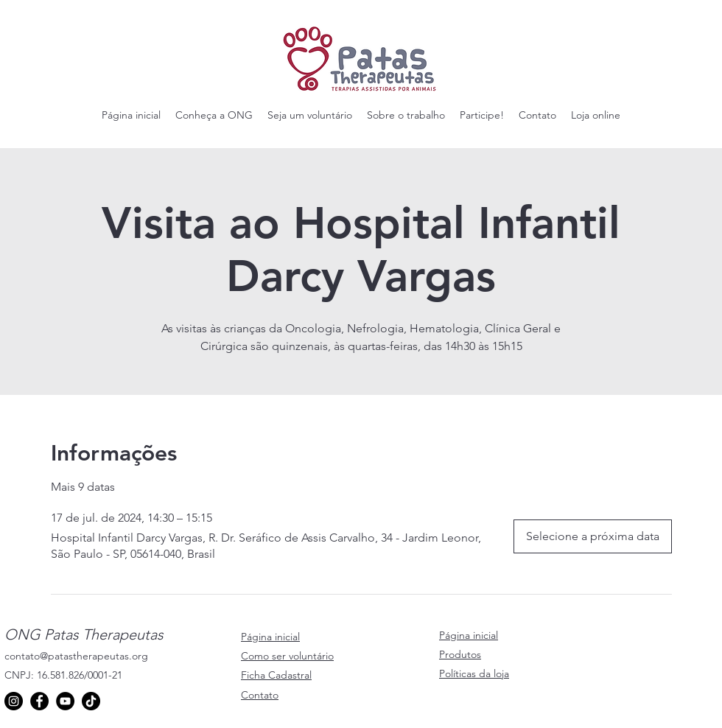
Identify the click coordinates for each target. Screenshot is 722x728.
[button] (214, 115)
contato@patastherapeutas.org (76, 656)
